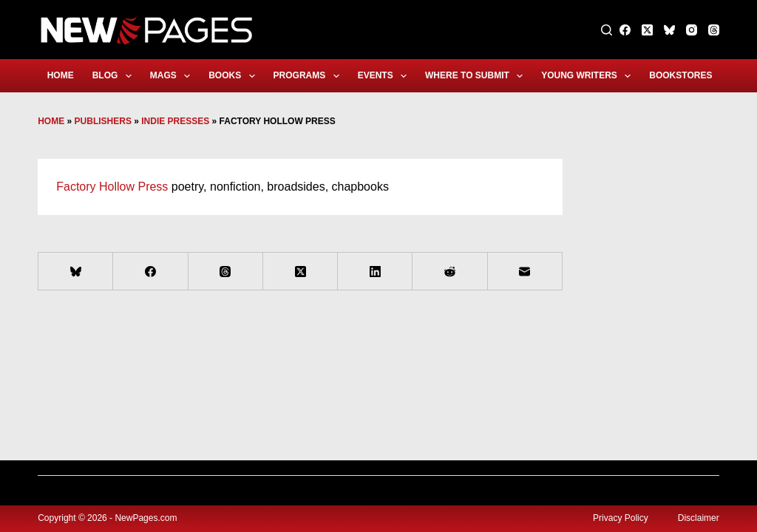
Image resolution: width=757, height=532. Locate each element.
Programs (309, 76)
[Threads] (714, 30)
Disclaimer (699, 518)
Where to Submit (477, 76)
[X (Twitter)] (647, 30)
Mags (173, 76)
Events (385, 76)
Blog (115, 76)
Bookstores (690, 76)
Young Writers (589, 76)
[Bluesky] (669, 30)
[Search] (607, 30)
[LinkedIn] (375, 272)
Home (61, 75)
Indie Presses (175, 121)
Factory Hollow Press (112, 187)
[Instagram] (692, 30)
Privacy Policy (621, 518)
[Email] (525, 272)
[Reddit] (450, 272)
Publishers (103, 121)
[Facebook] (625, 30)
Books (234, 76)
